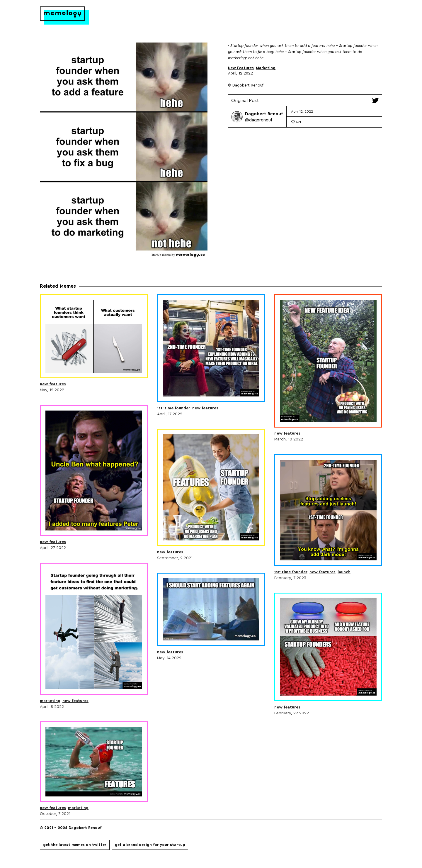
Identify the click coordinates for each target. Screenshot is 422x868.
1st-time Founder (174, 408)
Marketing (266, 68)
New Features (241, 68)
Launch (344, 572)
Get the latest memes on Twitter (75, 845)
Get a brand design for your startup (150, 845)
